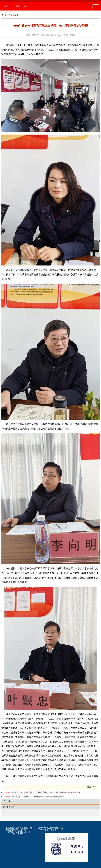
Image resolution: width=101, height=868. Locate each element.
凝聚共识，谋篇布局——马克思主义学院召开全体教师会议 (38, 797)
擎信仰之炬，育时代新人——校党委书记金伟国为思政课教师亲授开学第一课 (46, 793)
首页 (6, 15)
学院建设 (15, 15)
